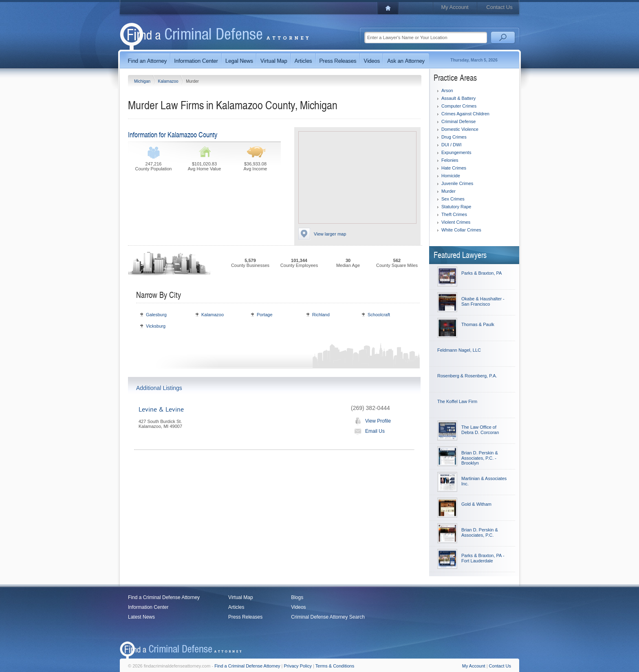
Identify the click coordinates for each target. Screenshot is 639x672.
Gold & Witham (476, 504)
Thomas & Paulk (478, 324)
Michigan (143, 81)
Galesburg (156, 315)
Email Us (368, 431)
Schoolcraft (379, 315)
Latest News (141, 617)
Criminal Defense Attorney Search (328, 617)
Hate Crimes (454, 168)
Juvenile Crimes (457, 183)
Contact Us (499, 7)
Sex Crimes (453, 199)
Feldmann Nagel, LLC (459, 350)
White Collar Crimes (461, 230)
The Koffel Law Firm (457, 401)
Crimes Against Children (465, 114)
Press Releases (245, 617)
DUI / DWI (452, 145)
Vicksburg (156, 326)
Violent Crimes (456, 222)
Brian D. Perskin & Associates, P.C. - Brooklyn (480, 458)
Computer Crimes (459, 106)
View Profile (371, 421)
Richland (321, 315)
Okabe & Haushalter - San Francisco (483, 301)
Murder (448, 191)
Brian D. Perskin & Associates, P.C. (480, 532)
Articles (236, 607)
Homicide (451, 176)
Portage (265, 315)
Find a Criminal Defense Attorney (164, 597)
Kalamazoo (169, 81)
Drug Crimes (454, 137)
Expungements (456, 152)
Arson (447, 90)
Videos (298, 607)
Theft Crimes (454, 214)
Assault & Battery (458, 98)
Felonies (450, 160)
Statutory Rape (456, 207)
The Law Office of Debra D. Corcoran (480, 430)
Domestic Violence (460, 129)
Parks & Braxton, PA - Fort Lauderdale (483, 558)
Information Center (148, 607)
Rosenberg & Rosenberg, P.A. (467, 376)
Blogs (297, 597)
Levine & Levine (161, 410)
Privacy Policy (298, 666)
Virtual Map (240, 597)
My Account (455, 7)
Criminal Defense (458, 121)
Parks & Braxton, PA (481, 273)
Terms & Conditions (335, 666)
